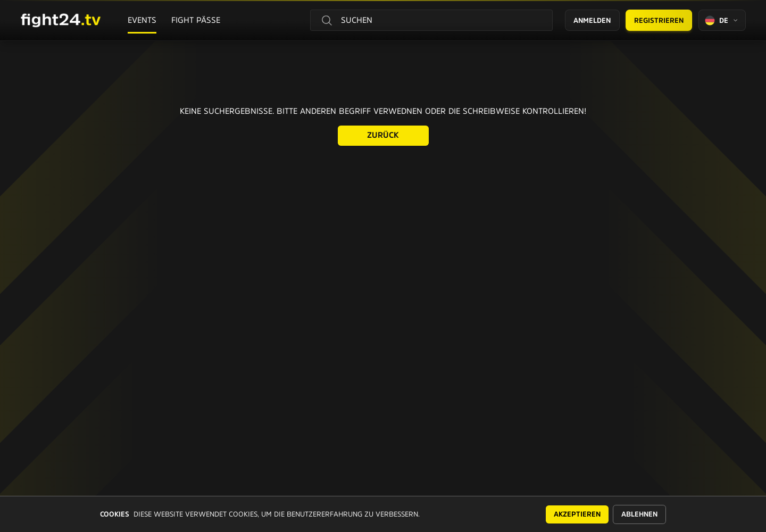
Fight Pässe (196, 20)
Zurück (383, 135)
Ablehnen (639, 514)
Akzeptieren (577, 514)
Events (142, 20)
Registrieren (659, 20)
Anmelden (592, 20)
